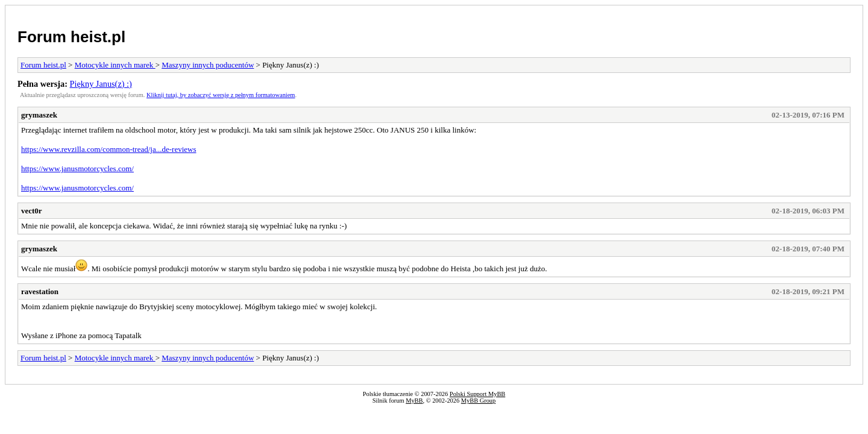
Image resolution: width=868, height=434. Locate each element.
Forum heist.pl (71, 37)
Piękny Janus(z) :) (101, 84)
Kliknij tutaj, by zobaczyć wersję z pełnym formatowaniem (221, 95)
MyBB (414, 401)
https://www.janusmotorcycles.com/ (77, 168)
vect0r (32, 211)
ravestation (40, 291)
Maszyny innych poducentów (208, 65)
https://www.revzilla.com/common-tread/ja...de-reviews (108, 149)
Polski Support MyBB (477, 394)
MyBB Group (478, 401)
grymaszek (39, 115)
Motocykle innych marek (115, 65)
